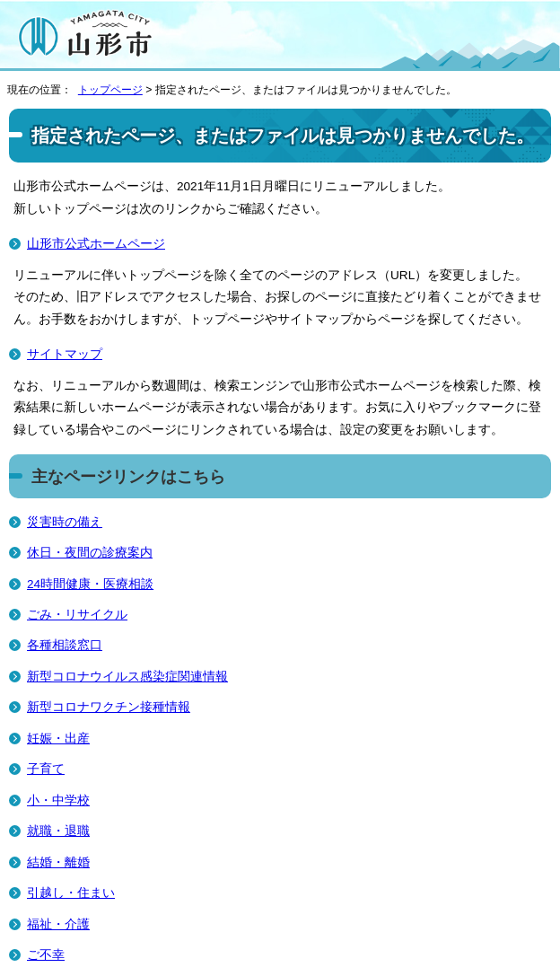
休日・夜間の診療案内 (90, 553)
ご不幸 (46, 955)
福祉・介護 (58, 924)
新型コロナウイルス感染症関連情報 (127, 677)
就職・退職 (58, 831)
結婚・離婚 (58, 862)
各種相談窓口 (65, 645)
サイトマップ (65, 354)
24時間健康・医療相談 (90, 584)
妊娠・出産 (58, 739)
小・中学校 (58, 800)
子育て (46, 769)
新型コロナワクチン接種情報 (109, 707)
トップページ (110, 90)
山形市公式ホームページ (96, 244)
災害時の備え (65, 522)
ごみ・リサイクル (77, 615)
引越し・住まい (71, 893)
